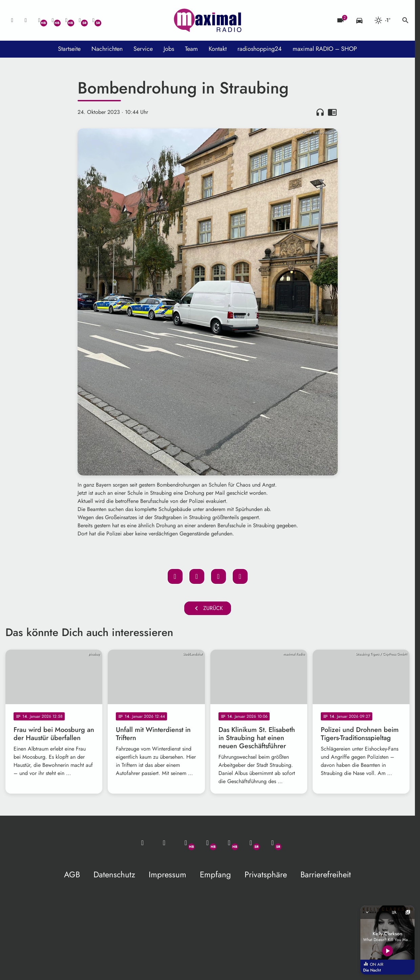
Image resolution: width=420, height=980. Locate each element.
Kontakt (218, 49)
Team (191, 49)
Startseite (69, 49)
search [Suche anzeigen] (405, 20)
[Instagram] (66, 20)
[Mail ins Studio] (12, 20)
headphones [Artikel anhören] (320, 112)
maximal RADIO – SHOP (325, 49)
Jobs (169, 49)
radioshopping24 (260, 49)
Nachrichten (107, 49)
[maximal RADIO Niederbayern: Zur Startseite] (208, 20)
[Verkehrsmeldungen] (359, 20)
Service (143, 49)
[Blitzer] (340, 20)
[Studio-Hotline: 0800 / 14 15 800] (26, 20)
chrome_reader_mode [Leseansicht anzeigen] (332, 112)
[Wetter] (382, 20)
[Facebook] (53, 20)
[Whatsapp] (39, 20)
